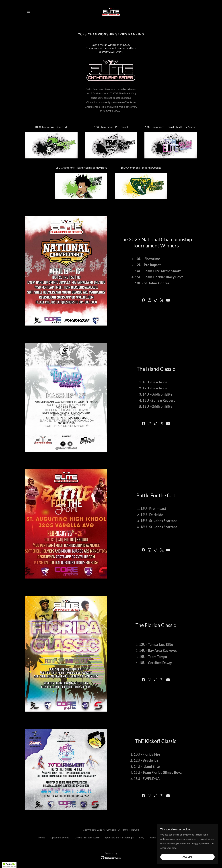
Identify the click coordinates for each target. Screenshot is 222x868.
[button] (28, 12)
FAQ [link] (142, 837)
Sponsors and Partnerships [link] (119, 837)
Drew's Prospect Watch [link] (87, 837)
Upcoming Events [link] (60, 837)
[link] (111, 11)
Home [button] (42, 837)
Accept (187, 863)
